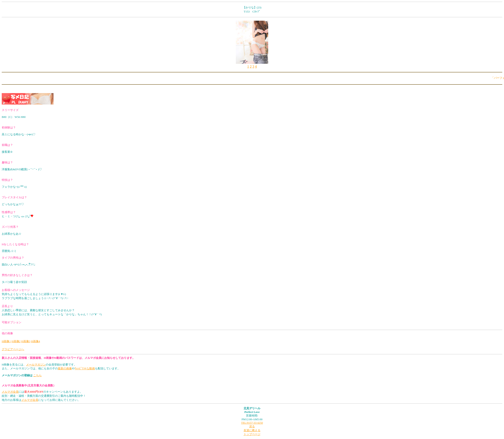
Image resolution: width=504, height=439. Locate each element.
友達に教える (252, 430)
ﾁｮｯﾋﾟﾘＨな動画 (85, 368)
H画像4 (35, 341)
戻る (252, 426)
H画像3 (26, 341)
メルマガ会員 (10, 392)
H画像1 (6, 341)
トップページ (252, 434)
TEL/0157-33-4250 (252, 423)
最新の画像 (65, 368)
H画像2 (16, 341)
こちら (37, 375)
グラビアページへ (13, 349)
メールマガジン (36, 365)
